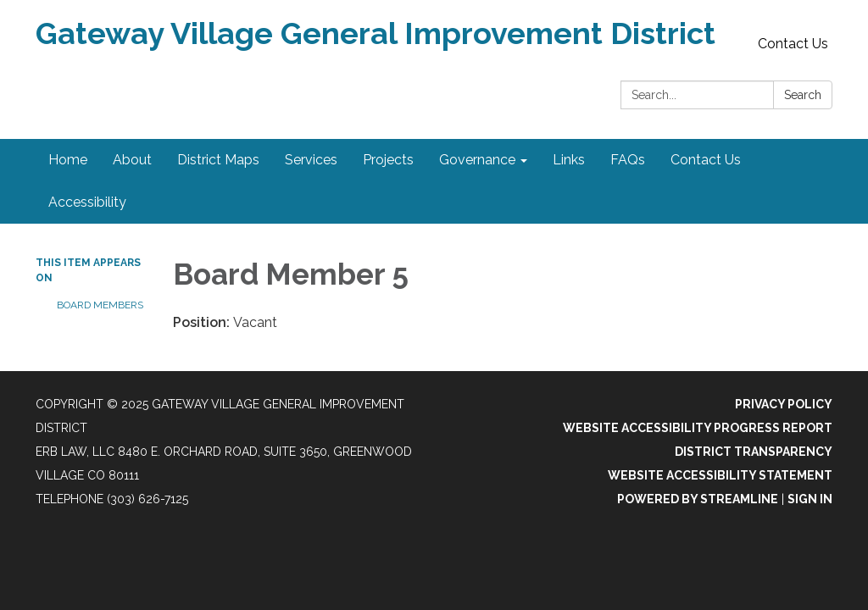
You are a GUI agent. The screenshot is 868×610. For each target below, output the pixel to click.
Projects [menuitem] (388, 160)
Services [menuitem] (311, 160)
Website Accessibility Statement (720, 475)
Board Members (100, 305)
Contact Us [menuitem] (706, 160)
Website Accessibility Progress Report (698, 428)
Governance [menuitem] (477, 160)
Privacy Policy (784, 404)
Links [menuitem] (569, 160)
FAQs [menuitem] (628, 160)
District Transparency (754, 452)
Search (803, 95)
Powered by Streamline (698, 499)
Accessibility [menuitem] (87, 202)
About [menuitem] (132, 160)
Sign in (810, 499)
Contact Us (793, 44)
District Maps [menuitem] (218, 160)
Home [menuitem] (68, 160)
